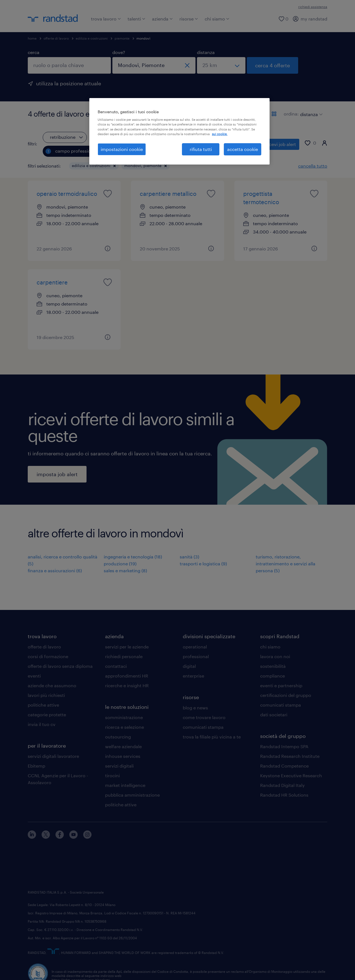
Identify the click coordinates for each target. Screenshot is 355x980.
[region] (179, 131)
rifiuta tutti (201, 149)
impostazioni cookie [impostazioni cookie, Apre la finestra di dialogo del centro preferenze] (122, 149)
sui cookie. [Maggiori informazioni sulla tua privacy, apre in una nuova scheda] (220, 134)
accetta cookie (243, 149)
